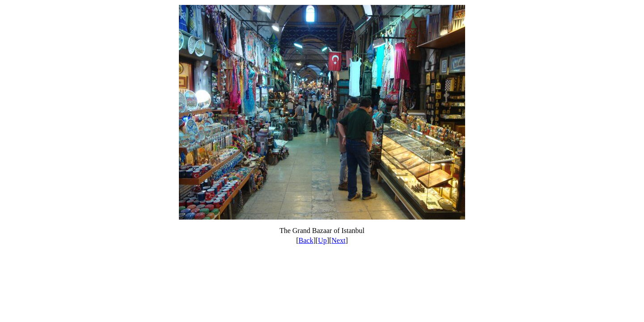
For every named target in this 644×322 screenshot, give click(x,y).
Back (306, 240)
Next (338, 240)
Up (322, 240)
